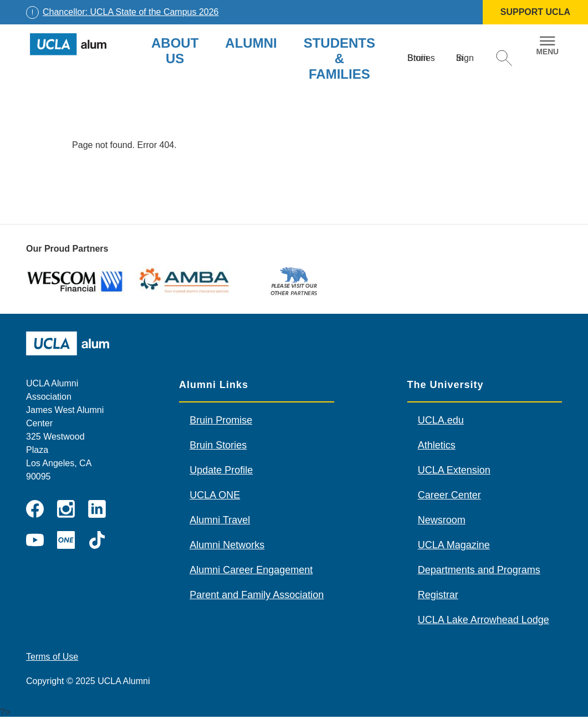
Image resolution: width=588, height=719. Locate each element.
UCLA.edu (441, 420)
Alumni (251, 43)
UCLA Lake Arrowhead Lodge (484, 620)
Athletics (437, 445)
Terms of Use (52, 657)
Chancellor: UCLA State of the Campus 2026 (131, 12)
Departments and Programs (479, 570)
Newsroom (442, 520)
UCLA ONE (215, 495)
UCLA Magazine (454, 545)
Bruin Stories (218, 445)
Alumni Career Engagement (251, 570)
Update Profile (221, 470)
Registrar (438, 595)
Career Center (449, 495)
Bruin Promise (221, 420)
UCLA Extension (454, 470)
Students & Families (339, 58)
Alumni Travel (220, 520)
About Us (175, 51)
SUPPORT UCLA (535, 12)
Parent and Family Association (257, 595)
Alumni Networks (227, 545)
